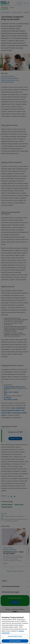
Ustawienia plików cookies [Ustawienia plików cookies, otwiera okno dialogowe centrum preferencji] (15, 636)
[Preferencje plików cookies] (1, 642)
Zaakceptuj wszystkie (15, 641)
